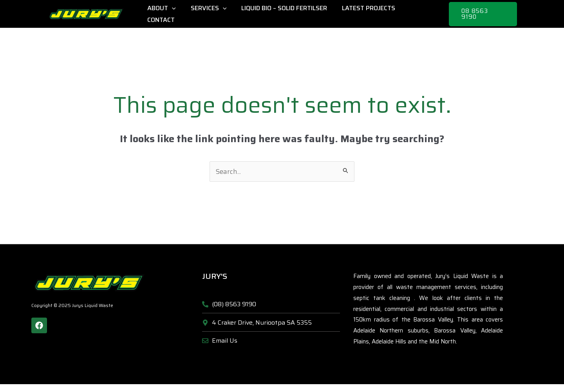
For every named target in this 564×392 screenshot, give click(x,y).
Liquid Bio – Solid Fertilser (285, 14)
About (167, 14)
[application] (178, 14)
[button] (483, 14)
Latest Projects (367, 14)
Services (212, 14)
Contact (420, 14)
